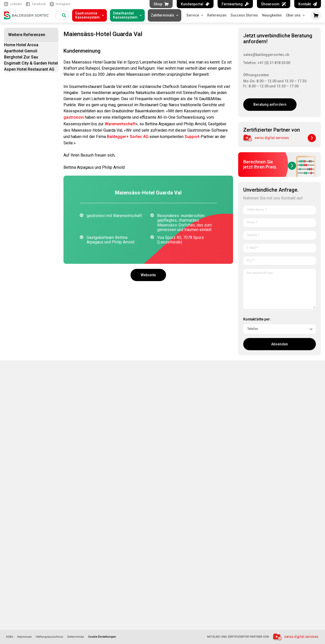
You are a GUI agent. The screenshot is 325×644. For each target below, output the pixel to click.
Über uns (295, 15)
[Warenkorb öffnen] (316, 15)
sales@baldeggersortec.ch (266, 55)
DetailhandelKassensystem (125, 15)
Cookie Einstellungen (102, 637)
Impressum (25, 637)
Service (195, 15)
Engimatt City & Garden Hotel (31, 63)
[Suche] (64, 15)
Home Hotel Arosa (21, 45)
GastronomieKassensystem (87, 15)
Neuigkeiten (272, 15)
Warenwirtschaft (120, 124)
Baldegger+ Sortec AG (128, 137)
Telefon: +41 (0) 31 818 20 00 (267, 63)
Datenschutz (76, 637)
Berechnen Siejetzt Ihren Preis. (270, 164)
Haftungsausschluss (50, 637)
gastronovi (74, 117)
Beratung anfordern (270, 104)
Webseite (148, 275)
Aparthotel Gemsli (21, 51)
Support (192, 137)
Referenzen (217, 15)
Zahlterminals (162, 15)
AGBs (10, 637)
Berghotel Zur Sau (21, 57)
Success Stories (244, 15)
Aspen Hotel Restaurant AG (29, 69)
